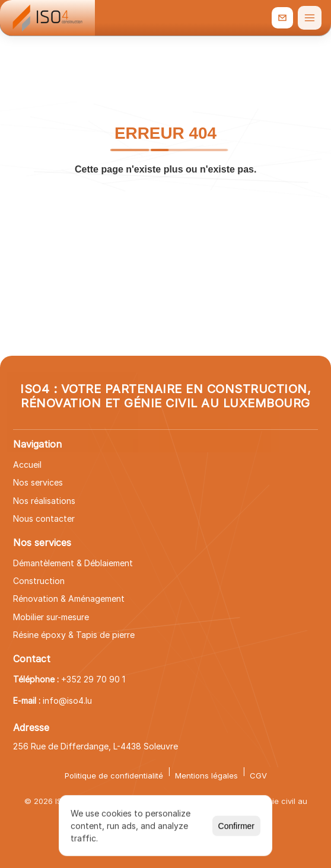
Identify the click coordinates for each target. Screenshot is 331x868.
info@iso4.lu (67, 701)
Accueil (27, 465)
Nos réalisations (44, 501)
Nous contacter (44, 518)
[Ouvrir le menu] (310, 18)
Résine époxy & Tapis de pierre (74, 635)
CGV (258, 776)
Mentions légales (206, 776)
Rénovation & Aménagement (69, 599)
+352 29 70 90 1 (93, 679)
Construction (39, 581)
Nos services (38, 482)
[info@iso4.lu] (282, 18)
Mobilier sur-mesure (51, 617)
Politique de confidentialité (114, 776)
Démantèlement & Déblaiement (73, 563)
